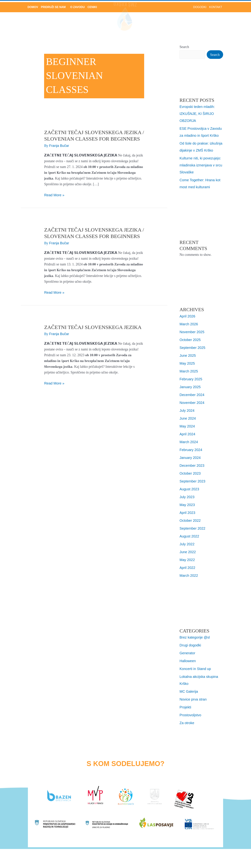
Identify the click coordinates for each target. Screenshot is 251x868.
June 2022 (188, 552)
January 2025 (190, 387)
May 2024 (187, 426)
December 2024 (192, 395)
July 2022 (187, 544)
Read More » (54, 195)
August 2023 (189, 489)
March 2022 (189, 576)
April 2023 (187, 513)
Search (184, 47)
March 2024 (189, 442)
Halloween (188, 661)
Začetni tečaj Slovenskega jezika (93, 327)
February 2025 (191, 379)
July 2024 (187, 411)
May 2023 (187, 505)
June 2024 (188, 418)
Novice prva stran (193, 699)
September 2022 (192, 528)
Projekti (185, 707)
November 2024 (192, 403)
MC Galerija (189, 691)
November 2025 (192, 332)
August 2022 (189, 536)
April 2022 (187, 568)
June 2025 (188, 356)
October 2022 (190, 521)
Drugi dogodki (190, 645)
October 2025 (190, 340)
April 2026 (187, 316)
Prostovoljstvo (190, 715)
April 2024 (187, 434)
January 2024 (190, 458)
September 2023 (192, 481)
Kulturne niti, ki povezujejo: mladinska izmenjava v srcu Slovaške (201, 165)
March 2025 (189, 371)
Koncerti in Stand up (195, 669)
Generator (187, 653)
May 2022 (187, 560)
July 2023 (187, 497)
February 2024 (191, 450)
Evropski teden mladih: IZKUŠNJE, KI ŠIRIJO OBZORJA (197, 114)
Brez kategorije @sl (195, 637)
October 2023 (190, 473)
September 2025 (192, 348)
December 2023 (192, 466)
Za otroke (187, 723)
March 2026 (189, 324)
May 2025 (187, 363)
